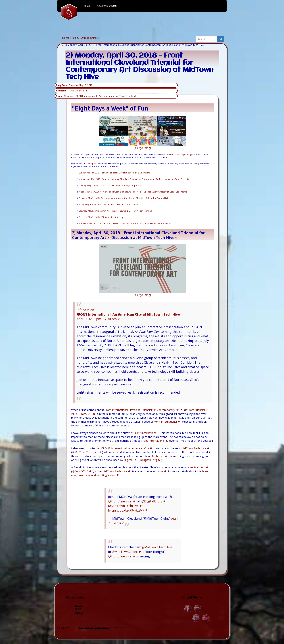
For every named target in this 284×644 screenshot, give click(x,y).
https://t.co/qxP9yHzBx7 (126, 510)
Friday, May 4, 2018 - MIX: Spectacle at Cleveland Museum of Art (109, 205)
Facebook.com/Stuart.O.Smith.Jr (188, 609)
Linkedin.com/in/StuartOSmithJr (198, 609)
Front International (165, 422)
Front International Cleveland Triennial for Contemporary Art (142, 410)
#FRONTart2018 (82, 414)
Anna (160, 471)
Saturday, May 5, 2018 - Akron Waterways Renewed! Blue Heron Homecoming (115, 211)
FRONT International (86, 96)
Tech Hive (158, 456)
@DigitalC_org (148, 460)
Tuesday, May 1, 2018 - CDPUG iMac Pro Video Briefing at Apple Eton (110, 185)
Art (100, 96)
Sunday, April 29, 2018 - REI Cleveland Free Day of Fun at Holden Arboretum (114, 173)
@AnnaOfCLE (80, 471)
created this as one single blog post (179, 155)
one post (92, 164)
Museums (109, 96)
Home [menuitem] (69, 12)
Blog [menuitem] (87, 6)
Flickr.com (196, 618)
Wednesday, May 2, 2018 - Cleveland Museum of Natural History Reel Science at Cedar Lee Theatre (133, 192)
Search (79, 612)
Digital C (129, 460)
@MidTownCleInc (125, 552)
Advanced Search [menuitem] (107, 6)
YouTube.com (206, 618)
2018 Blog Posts (90, 38)
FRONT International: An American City (125, 448)
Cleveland (69, 96)
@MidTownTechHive (85, 452)
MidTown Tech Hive (156, 237)
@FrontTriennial (195, 410)
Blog (75, 38)
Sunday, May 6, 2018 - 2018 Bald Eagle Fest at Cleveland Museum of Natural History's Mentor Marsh (125, 224)
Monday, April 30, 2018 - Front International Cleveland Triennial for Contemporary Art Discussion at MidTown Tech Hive (134, 179)
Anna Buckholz (196, 467)
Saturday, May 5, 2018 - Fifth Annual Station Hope (102, 217)
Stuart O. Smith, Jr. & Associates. (94, 627)
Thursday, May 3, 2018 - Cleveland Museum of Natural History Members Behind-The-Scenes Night (124, 198)
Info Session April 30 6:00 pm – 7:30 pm (128, 314)
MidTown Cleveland (126, 96)
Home (66, 38)
